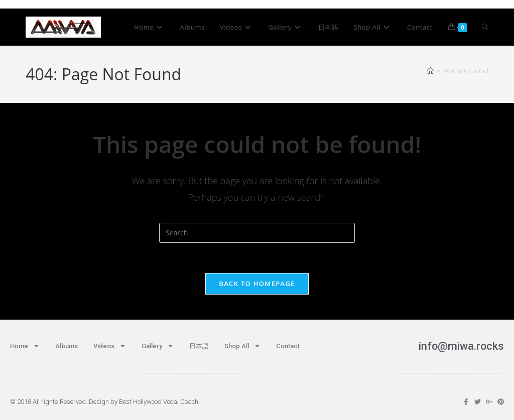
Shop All (242, 346)
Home (25, 346)
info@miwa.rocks (461, 346)
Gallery (158, 346)
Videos (110, 346)
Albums (67, 346)
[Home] (430, 71)
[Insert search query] (257, 233)
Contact (288, 346)
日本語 (199, 346)
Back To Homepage (257, 284)
